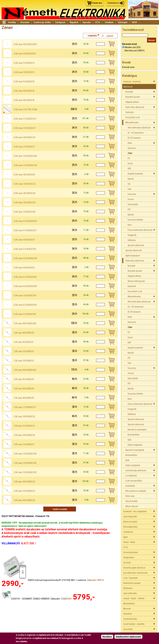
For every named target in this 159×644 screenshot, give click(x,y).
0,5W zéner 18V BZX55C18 (24, 100)
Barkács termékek (130, 521)
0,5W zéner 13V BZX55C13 (24, 72)
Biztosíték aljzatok (133, 97)
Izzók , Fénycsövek (130, 578)
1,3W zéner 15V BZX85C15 (24, 379)
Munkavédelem (129, 603)
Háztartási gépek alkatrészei (134, 567)
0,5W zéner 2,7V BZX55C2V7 (25, 119)
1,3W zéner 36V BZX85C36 (24, 500)
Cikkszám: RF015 (95, 580)
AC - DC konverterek (136, 133)
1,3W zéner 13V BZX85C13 (24, 361)
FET (129, 158)
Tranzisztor (132, 194)
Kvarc (130, 225)
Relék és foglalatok (135, 445)
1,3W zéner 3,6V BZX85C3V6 (25, 463)
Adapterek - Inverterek (132, 81)
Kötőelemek (128, 588)
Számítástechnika (130, 619)
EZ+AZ (126, 547)
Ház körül (127, 562)
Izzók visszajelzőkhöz (134, 480)
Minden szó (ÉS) (133, 47)
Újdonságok (123, 22)
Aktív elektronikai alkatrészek (139, 127)
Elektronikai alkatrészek (135, 260)
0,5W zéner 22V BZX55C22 (25, 128)
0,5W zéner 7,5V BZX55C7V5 (25, 295)
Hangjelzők (132, 235)
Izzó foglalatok (131, 475)
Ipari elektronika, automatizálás (135, 573)
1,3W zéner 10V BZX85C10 (24, 333)
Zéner (130, 153)
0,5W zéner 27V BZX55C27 (24, 147)
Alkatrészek (128, 86)
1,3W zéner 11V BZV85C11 (23, 342)
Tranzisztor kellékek (135, 219)
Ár (103, 36)
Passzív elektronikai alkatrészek (140, 230)
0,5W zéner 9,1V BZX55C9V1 (25, 314)
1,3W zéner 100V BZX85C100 (25, 323)
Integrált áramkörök (135, 173)
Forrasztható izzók (133, 117)
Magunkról (74, 22)
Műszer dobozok (132, 506)
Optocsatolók (133, 204)
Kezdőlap (12, 22)
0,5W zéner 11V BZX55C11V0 (25, 53)
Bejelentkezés (113, 3)
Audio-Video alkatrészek (135, 107)
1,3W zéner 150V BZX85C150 (25, 370)
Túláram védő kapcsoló (136, 281)
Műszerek (127, 608)
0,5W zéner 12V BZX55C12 (24, 63)
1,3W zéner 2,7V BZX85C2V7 (25, 407)
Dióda (130, 143)
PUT (129, 209)
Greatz (130, 163)
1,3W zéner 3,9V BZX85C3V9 (25, 472)
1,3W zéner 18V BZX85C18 (24, 398)
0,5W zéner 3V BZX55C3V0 (25, 212)
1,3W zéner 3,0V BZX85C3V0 (25, 454)
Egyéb (125, 537)
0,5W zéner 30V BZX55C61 (24, 174)
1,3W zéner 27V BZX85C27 (24, 444)
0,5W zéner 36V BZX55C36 (25, 193)
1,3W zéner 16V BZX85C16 (24, 388)
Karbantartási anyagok (132, 583)
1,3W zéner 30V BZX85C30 (24, 481)
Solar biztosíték (131, 501)
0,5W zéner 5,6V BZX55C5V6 (25, 258)
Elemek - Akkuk (129, 542)
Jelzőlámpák (130, 486)
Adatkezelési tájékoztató (128, 637)
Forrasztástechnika (131, 552)
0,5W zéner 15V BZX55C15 (24, 81)
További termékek (60, 509)
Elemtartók (130, 112)
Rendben (107, 637)
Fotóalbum (109, 22)
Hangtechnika (129, 557)
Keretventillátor (134, 434)
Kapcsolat (87, 22)
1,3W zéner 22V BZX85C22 (24, 426)
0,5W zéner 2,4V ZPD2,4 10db (25, 109)
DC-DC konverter (134, 138)
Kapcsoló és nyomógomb (137, 429)
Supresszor (132, 148)
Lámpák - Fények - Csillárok (134, 598)
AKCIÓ (134, 22)
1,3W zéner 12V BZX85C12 (24, 351)
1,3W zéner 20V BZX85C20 (24, 416)
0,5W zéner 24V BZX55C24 (25, 137)
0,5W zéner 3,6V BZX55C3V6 (25, 156)
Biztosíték (129, 92)
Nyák (129, 440)
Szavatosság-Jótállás (42, 22)
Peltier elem (130, 496)
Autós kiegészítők (130, 516)
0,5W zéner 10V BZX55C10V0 (25, 44)
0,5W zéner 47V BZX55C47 (24, 240)
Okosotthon (128, 614)
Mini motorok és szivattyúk (136, 491)
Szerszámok (128, 629)
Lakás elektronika (130, 593)
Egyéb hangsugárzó (133, 255)
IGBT (129, 168)
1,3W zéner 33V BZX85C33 (24, 491)
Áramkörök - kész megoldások (135, 511)
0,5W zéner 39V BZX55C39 (25, 202)
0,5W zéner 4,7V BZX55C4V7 (25, 230)
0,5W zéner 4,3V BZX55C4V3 (25, 221)
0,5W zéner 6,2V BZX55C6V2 (25, 277)
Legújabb (110, 36)
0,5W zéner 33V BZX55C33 (25, 184)
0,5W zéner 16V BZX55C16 (24, 91)
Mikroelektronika (132, 122)
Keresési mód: (130, 44)
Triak (129, 189)
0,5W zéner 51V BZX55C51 (24, 267)
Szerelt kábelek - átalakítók (134, 624)
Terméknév (92, 36)
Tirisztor (131, 199)
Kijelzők (131, 179)
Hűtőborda (132, 240)
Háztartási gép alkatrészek (136, 470)
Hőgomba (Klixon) (132, 102)
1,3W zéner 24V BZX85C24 (24, 435)
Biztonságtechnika (130, 527)
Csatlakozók (128, 532)
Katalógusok (60, 22)
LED (129, 184)
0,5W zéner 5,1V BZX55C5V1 (25, 249)
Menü (4, 22)
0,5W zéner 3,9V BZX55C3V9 (25, 165)
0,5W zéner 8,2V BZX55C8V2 (25, 305)
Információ (25, 22)
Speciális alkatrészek (136, 245)
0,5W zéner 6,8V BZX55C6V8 (25, 286)
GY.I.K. (98, 22)
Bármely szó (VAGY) (135, 51)
